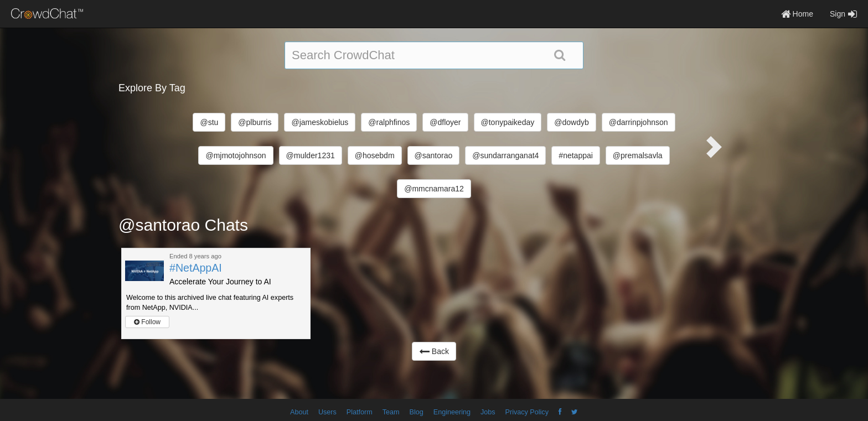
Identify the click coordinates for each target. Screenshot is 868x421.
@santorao (434, 155)
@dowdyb (571, 122)
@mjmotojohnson (236, 155)
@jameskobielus (320, 122)
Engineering (452, 412)
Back (434, 351)
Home (797, 14)
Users (327, 412)
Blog (417, 412)
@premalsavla (638, 155)
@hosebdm (375, 155)
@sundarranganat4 (505, 155)
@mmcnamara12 (434, 189)
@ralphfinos (389, 122)
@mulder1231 (311, 155)
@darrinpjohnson (639, 122)
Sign (843, 14)
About (299, 412)
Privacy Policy (527, 412)
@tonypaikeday (508, 122)
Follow (147, 322)
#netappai (576, 155)
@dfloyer (445, 122)
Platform (360, 412)
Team (391, 412)
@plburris (255, 122)
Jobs (488, 412)
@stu (209, 122)
